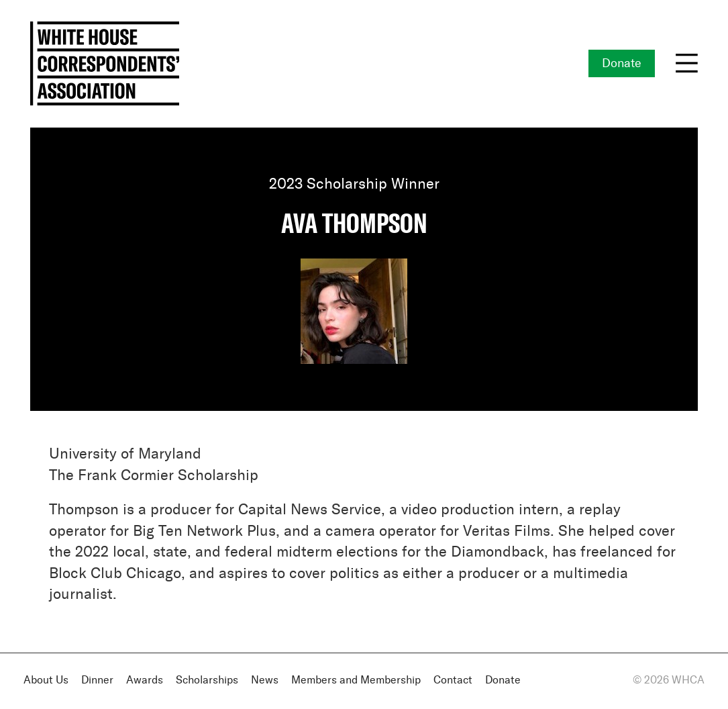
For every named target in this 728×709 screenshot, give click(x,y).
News (265, 680)
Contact (453, 680)
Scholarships (207, 680)
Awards (145, 680)
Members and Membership (356, 680)
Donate (622, 64)
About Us (46, 680)
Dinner (97, 680)
